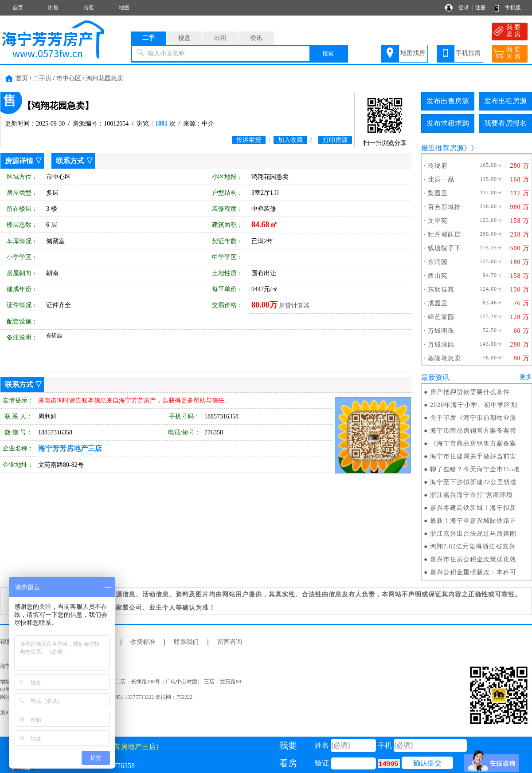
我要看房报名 (505, 123)
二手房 (42, 78)
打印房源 (335, 140)
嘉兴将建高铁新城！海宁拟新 (473, 508)
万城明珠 (441, 331)
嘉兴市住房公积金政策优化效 (473, 559)
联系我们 (186, 642)
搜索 (328, 53)
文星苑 (438, 221)
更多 (526, 377)
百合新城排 (444, 207)
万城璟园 (441, 345)
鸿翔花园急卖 (105, 78)
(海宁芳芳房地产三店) (120, 747)
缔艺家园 (441, 317)
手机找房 (468, 53)
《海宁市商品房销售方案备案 (473, 444)
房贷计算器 (294, 306)
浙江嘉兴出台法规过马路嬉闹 (473, 534)
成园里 (438, 303)
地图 (124, 8)
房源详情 (19, 161)
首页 (18, 8)
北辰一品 (441, 179)
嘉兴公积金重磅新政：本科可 (473, 572)
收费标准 (143, 642)
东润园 (438, 262)
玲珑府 (438, 166)
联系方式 (70, 161)
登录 (464, 8)
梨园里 (438, 193)
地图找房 (413, 53)
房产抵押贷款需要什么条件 (470, 392)
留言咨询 (230, 642)
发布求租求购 (448, 123)
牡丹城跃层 (444, 235)
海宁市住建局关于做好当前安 (473, 456)
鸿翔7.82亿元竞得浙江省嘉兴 (473, 546)
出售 (53, 8)
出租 (89, 8)
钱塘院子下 (444, 248)
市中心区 (69, 78)
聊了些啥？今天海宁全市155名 (475, 469)
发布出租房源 (505, 101)
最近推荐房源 (442, 148)
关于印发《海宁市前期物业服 (473, 418)
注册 (481, 8)
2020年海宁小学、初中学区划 (474, 405)
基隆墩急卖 (444, 358)
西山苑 (438, 276)
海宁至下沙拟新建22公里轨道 (473, 482)
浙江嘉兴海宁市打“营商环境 (471, 495)
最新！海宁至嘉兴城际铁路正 (473, 521)
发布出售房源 (448, 101)
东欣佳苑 (441, 290)
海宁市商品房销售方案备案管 (473, 431)
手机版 (513, 8)
